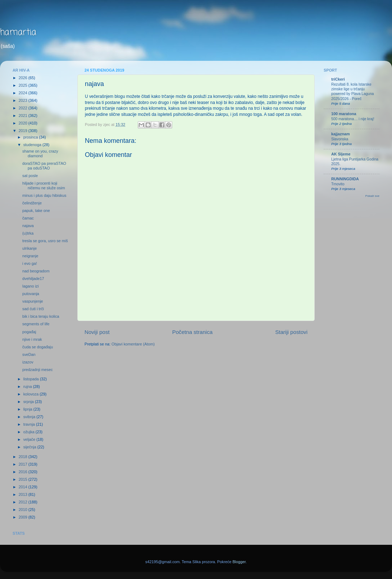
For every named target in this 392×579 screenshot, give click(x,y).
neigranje (30, 256)
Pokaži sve (372, 196)
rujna (28, 386)
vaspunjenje (33, 301)
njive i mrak (32, 339)
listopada (32, 379)
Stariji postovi (291, 332)
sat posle (30, 176)
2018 (24, 457)
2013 (24, 494)
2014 (24, 487)
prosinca (31, 137)
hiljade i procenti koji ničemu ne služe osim (44, 186)
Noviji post (97, 332)
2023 (24, 100)
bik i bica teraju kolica (41, 316)
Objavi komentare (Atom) (133, 344)
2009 (24, 517)
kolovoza (32, 394)
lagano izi (31, 286)
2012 (24, 502)
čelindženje (32, 203)
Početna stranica (193, 332)
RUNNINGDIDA (345, 179)
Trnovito (338, 184)
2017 (24, 464)
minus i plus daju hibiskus (44, 195)
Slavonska (340, 139)
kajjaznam (341, 134)
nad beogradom (36, 271)
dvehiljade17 (33, 279)
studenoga (33, 145)
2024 (24, 93)
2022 (24, 108)
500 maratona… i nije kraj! (353, 119)
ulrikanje (29, 248)
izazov (28, 362)
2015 (24, 479)
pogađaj (29, 332)
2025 (24, 85)
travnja (30, 424)
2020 (24, 123)
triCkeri (338, 79)
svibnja (30, 417)
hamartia (18, 33)
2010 (24, 510)
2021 (24, 116)
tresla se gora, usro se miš (45, 241)
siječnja (30, 447)
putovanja (31, 294)
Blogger (239, 562)
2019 (24, 131)
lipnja (28, 409)
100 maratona (344, 114)
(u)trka (28, 233)
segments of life (36, 324)
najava (28, 226)
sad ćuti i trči (33, 309)
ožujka (29, 432)
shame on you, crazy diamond (40, 153)
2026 (24, 78)
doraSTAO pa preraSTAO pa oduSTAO (44, 166)
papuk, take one (36, 211)
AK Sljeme (341, 154)
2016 (24, 472)
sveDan (29, 354)
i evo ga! (30, 263)
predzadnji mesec (38, 370)
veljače (30, 439)
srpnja (29, 402)
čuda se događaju (38, 347)
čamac (28, 218)
